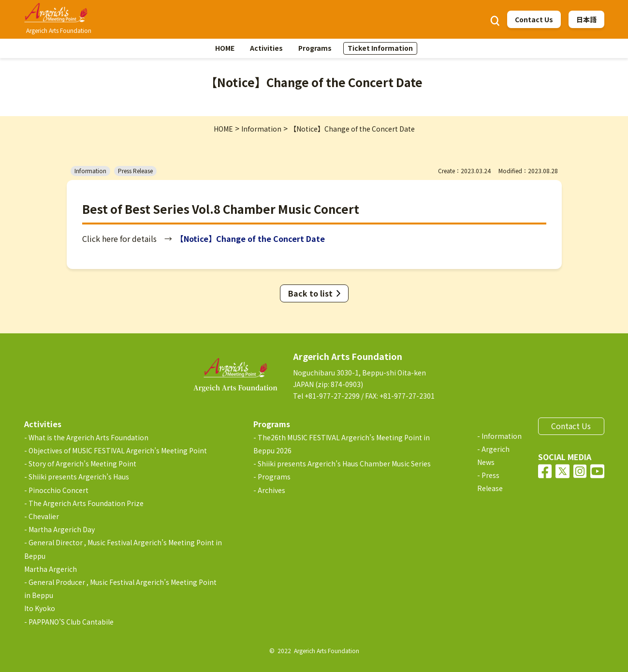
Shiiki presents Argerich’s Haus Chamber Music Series (344, 463)
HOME (225, 48)
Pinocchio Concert (58, 490)
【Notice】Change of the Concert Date (252, 239)
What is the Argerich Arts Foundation (88, 437)
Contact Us (534, 19)
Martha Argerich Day (62, 529)
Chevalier (44, 516)
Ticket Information (380, 48)
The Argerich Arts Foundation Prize (86, 503)
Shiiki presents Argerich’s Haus (79, 477)
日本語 (586, 19)
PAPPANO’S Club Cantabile (71, 622)
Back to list (310, 293)
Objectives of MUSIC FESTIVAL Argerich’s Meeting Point (118, 450)
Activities (266, 48)
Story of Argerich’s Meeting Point (82, 463)
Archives (271, 490)
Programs (315, 48)
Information (502, 436)
